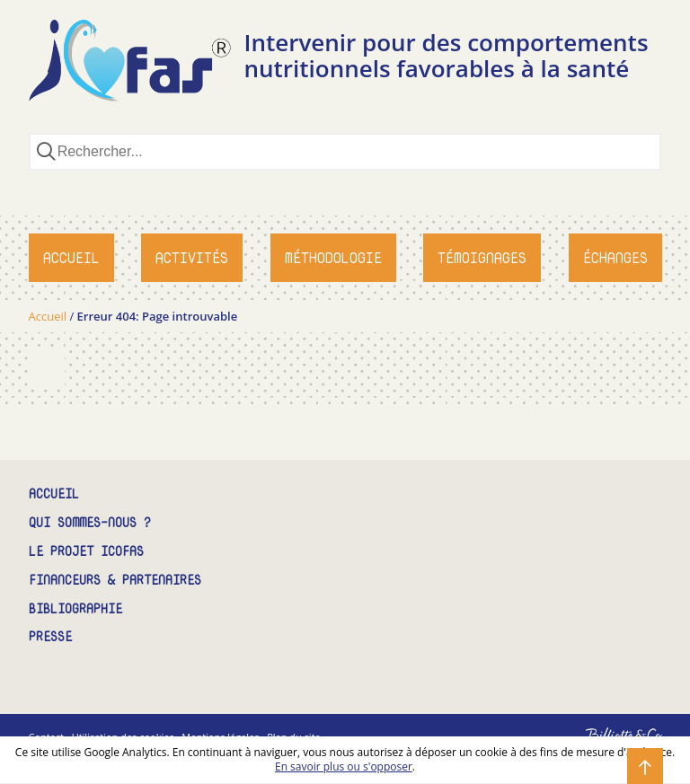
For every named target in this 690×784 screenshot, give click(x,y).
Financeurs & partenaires (115, 581)
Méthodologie (333, 258)
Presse (50, 637)
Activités (192, 258)
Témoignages (482, 258)
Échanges (615, 258)
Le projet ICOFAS (86, 552)
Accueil (71, 258)
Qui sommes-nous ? (90, 523)
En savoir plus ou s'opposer (344, 766)
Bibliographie (75, 609)
